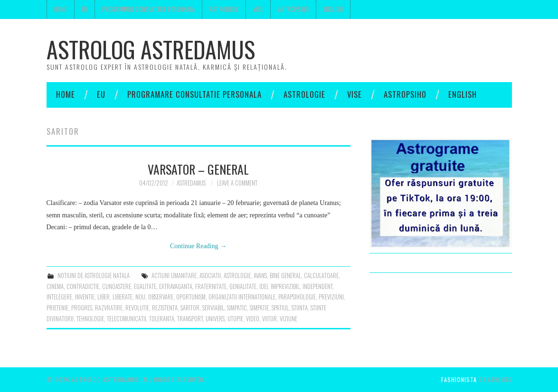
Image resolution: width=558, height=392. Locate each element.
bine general (285, 275)
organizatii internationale (242, 297)
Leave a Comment (237, 183)
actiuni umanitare (174, 275)
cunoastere (117, 286)
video (253, 319)
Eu (85, 9)
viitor (270, 319)
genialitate (243, 286)
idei (264, 286)
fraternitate (211, 286)
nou (140, 297)
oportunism (191, 297)
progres (82, 308)
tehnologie (90, 319)
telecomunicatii (127, 319)
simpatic (237, 308)
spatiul (280, 308)
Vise (258, 9)
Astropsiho (293, 9)
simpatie (259, 308)
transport (190, 319)
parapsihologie (297, 297)
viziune (288, 319)
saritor (190, 308)
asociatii (210, 275)
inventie (85, 297)
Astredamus (191, 183)
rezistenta (165, 308)
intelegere (59, 297)
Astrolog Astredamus (151, 49)
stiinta (300, 308)
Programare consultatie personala (148, 9)
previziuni (331, 297)
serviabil (213, 308)
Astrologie (224, 9)
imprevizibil (285, 286)
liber (104, 297)
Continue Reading (198, 246)
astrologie (237, 275)
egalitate (145, 286)
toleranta (162, 319)
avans (260, 275)
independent (317, 286)
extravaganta (176, 286)
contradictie (83, 286)
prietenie (57, 308)
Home (61, 9)
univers (215, 319)
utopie (235, 319)
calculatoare (321, 275)
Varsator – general (198, 169)
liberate (123, 297)
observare (161, 297)
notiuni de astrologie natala (94, 275)
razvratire (109, 308)
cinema (55, 286)
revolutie (137, 308)
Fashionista (459, 379)
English (333, 9)
